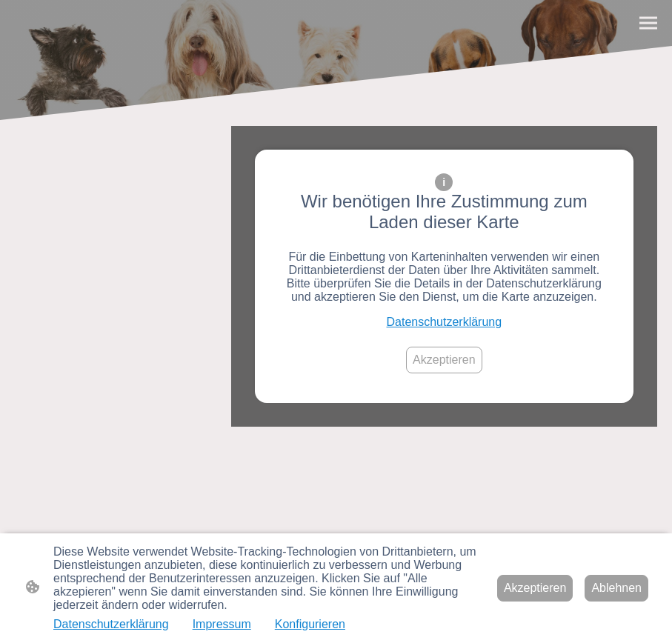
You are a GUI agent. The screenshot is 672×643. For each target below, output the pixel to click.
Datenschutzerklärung (445, 322)
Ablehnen (616, 588)
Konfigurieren (310, 624)
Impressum (222, 624)
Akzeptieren (444, 360)
